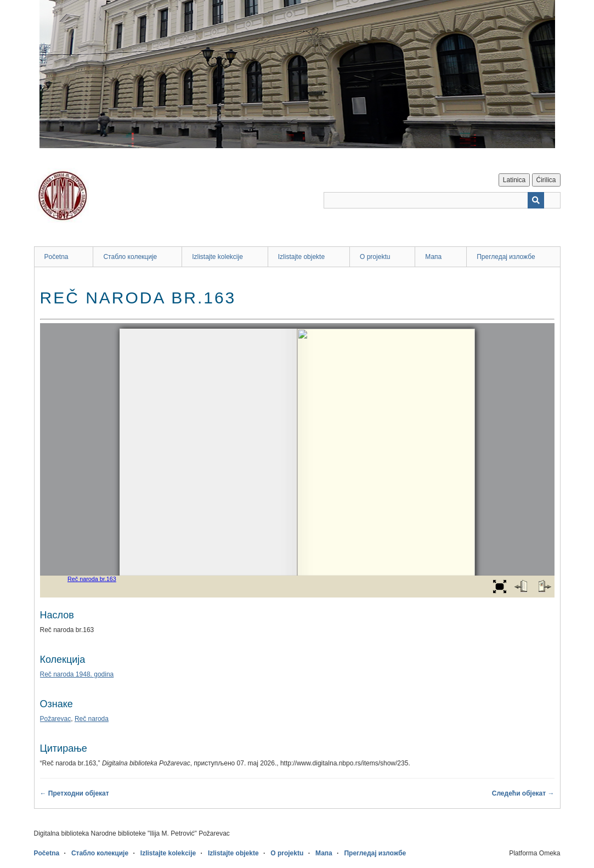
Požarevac (56, 719)
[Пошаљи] (536, 200)
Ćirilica (546, 180)
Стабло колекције (130, 257)
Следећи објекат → (523, 793)
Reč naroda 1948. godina (77, 674)
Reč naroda (92, 719)
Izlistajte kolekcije (217, 257)
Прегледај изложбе (506, 257)
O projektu (375, 257)
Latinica (514, 180)
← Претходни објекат (75, 793)
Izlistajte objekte (301, 257)
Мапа (433, 257)
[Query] (442, 200)
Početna (56, 257)
